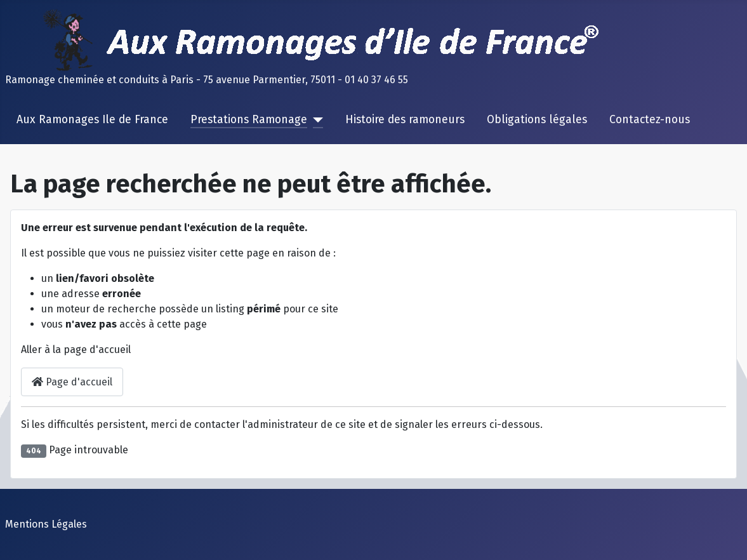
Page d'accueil (72, 382)
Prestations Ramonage (249, 120)
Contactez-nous (650, 120)
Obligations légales (537, 120)
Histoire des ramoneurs (405, 120)
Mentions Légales (46, 524)
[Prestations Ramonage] (315, 120)
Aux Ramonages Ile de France (92, 120)
